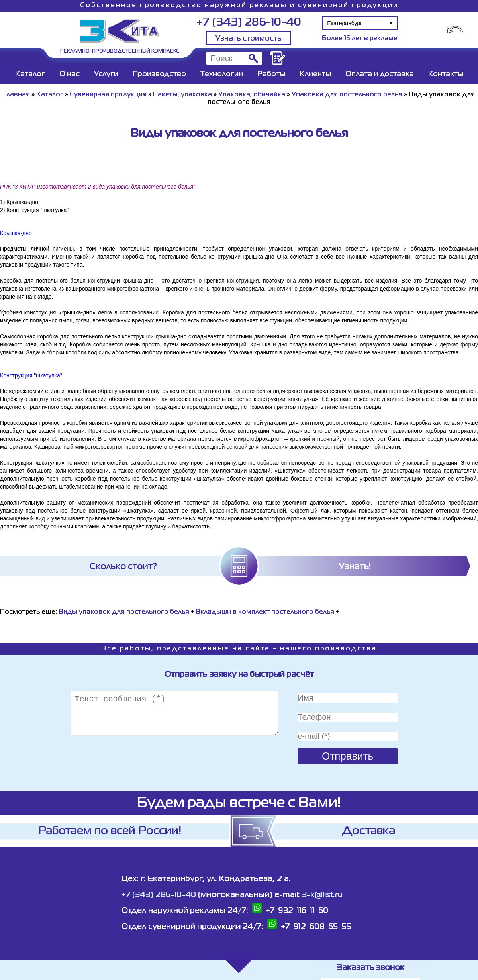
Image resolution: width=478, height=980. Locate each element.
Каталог (30, 74)
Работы (271, 74)
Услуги (106, 74)
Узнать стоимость (249, 39)
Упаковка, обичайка (252, 95)
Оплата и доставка (380, 74)
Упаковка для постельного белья (347, 95)
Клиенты (315, 74)
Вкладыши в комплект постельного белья (265, 612)
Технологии (222, 74)
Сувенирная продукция (108, 95)
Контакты (446, 74)
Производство (159, 74)
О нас (70, 74)
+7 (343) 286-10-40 (249, 23)
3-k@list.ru (322, 895)
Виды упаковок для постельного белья (124, 612)
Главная (17, 95)
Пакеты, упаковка (182, 95)
